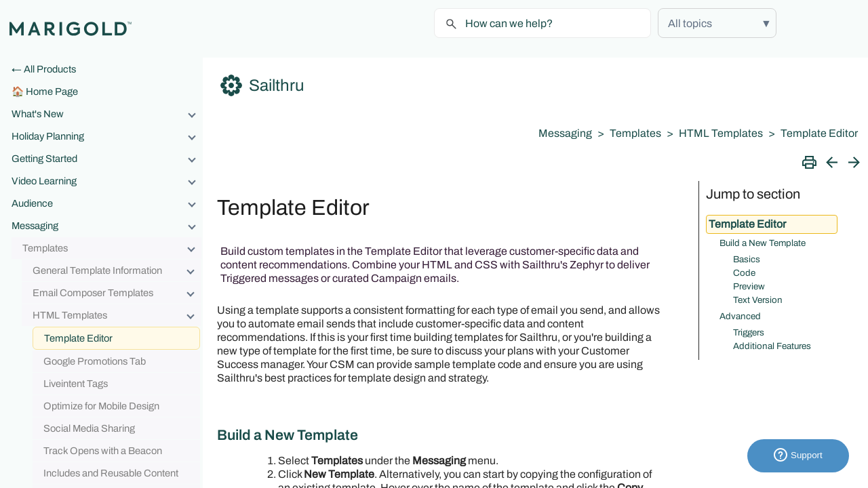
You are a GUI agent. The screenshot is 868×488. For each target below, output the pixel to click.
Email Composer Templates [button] (117, 293)
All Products (50, 69)
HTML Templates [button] (117, 315)
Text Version (758, 300)
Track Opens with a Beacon (103, 451)
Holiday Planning (107, 136)
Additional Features (772, 346)
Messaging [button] (107, 226)
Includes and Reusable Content (111, 473)
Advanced (740, 316)
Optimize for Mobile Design (101, 406)
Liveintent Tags (76, 384)
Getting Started (107, 159)
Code (744, 273)
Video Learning (107, 181)
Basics (747, 259)
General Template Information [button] (117, 270)
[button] (717, 23)
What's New (107, 114)
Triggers (749, 332)
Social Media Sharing (89, 428)
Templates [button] (112, 248)
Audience (107, 203)
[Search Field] (542, 23)
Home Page (52, 91)
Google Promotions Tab (95, 361)
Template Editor (78, 338)
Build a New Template (763, 243)
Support (798, 456)
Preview (749, 286)
